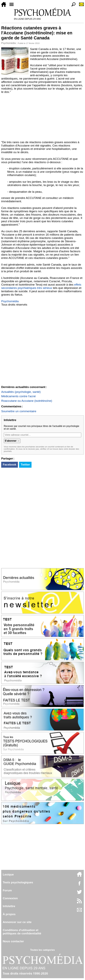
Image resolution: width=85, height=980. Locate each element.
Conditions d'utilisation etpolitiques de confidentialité (22, 932)
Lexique (8, 874)
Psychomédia (8, 43)
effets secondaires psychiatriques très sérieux (41, 286)
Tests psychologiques (18, 882)
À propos (9, 914)
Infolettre (9, 906)
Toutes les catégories (42, 950)
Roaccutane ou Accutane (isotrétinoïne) (27, 401)
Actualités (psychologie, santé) (21, 392)
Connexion (10, 898)
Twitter (25, 465)
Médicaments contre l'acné (18, 396)
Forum (7, 890)
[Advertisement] (42, 118)
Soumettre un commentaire (19, 411)
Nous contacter (13, 941)
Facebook (10, 465)
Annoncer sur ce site (17, 922)
